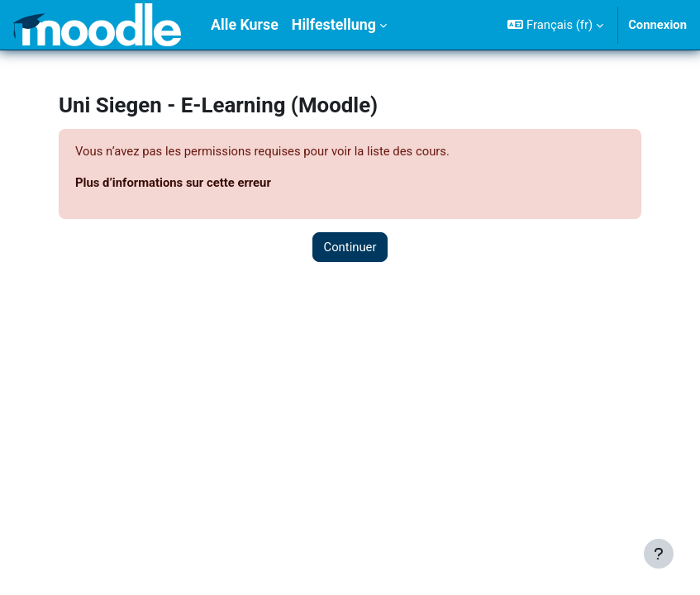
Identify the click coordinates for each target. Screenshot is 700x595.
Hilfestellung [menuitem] (334, 24)
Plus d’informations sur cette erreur (173, 183)
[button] (555, 25)
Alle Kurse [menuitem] (245, 24)
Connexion (657, 25)
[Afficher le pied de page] (659, 554)
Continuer (350, 247)
